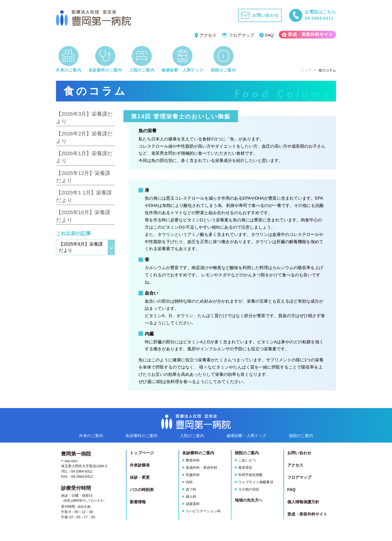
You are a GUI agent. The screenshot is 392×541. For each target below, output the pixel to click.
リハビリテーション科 (203, 511)
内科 (189, 482)
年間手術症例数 (250, 475)
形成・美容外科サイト (307, 34)
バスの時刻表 (142, 490)
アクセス (206, 35)
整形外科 (193, 460)
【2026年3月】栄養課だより (84, 117)
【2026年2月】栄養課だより (84, 137)
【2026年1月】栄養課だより (84, 157)
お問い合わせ (299, 453)
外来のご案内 (91, 436)
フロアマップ (238, 35)
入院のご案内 (192, 436)
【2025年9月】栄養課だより (81, 247)
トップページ (142, 453)
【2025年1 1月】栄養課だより (84, 196)
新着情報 (138, 502)
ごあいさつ (247, 460)
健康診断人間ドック (246, 436)
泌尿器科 (193, 504)
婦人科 (191, 497)
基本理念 (245, 468)
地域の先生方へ (249, 500)
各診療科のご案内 (141, 436)
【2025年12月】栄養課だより (83, 177)
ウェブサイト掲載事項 (256, 482)
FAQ (266, 35)
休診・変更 (140, 477)
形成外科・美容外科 (201, 468)
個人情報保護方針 (303, 502)
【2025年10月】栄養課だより (83, 216)
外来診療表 (140, 465)
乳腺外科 (193, 475)
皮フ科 (191, 489)
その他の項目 (249, 489)
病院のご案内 (301, 436)
